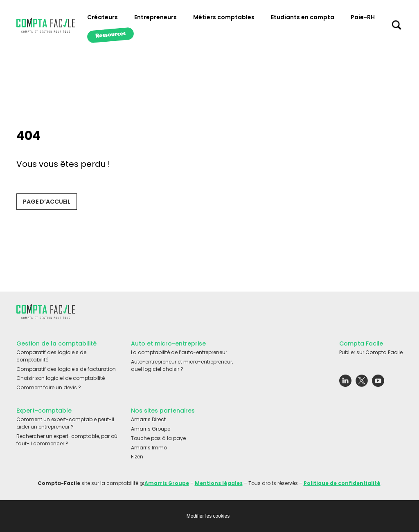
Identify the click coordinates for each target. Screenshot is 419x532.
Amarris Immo (149, 448)
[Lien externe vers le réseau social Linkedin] (345, 383)
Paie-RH (363, 17)
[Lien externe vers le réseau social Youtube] (378, 383)
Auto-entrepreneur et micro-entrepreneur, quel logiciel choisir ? (182, 365)
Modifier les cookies (208, 516)
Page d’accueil (47, 202)
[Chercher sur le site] (396, 27)
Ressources (110, 34)
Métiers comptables (224, 17)
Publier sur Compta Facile (371, 352)
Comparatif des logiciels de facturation (66, 369)
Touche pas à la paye (158, 438)
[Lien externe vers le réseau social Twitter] (362, 383)
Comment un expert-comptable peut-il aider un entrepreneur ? (65, 423)
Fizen (137, 457)
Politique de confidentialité (342, 483)
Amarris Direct (148, 419)
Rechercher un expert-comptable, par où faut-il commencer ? (67, 440)
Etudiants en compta (303, 17)
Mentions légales (219, 483)
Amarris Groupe (151, 429)
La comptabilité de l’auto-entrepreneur (179, 352)
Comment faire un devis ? (49, 387)
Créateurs (102, 17)
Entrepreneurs (155, 17)
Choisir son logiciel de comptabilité (61, 378)
